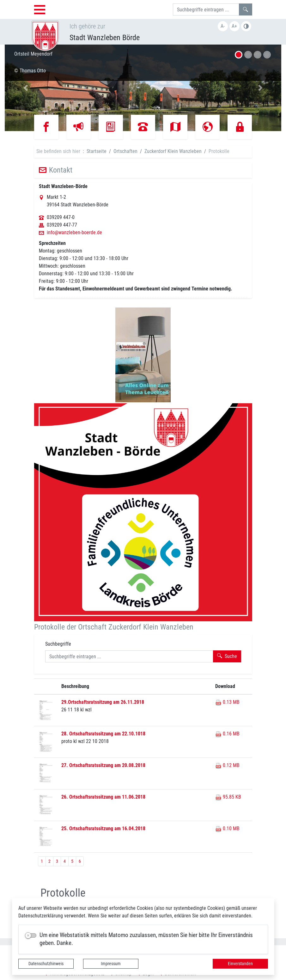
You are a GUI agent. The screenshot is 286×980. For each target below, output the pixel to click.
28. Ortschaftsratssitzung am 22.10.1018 (103, 734)
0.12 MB (227, 765)
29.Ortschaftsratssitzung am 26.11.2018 (103, 702)
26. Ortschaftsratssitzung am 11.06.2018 (103, 797)
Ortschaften (125, 151)
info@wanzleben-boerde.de (74, 233)
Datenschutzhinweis (46, 964)
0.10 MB (227, 828)
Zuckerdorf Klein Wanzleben (173, 151)
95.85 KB (228, 797)
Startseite (97, 151)
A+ (234, 26)
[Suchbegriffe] (206, 9)
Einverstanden (240, 964)
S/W (246, 26)
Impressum (111, 964)
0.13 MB (227, 702)
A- (223, 26)
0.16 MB (227, 734)
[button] (25, 88)
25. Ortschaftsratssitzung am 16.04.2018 (103, 828)
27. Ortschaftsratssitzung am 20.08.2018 (103, 765)
